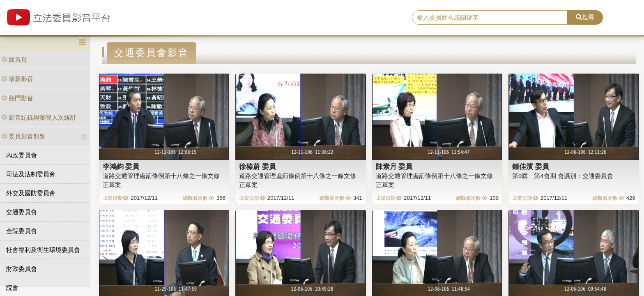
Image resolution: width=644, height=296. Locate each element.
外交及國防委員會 (31, 193)
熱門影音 (17, 98)
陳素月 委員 (394, 166)
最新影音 (17, 79)
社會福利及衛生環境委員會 (43, 250)
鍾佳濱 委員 (531, 166)
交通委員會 (22, 212)
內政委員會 (22, 155)
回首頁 (14, 59)
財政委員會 (22, 269)
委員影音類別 (23, 136)
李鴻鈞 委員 (121, 166)
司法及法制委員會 (31, 174)
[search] (490, 18)
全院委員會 (22, 231)
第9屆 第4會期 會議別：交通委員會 (563, 176)
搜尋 (585, 17)
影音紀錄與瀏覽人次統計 (39, 117)
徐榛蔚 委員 (258, 166)
